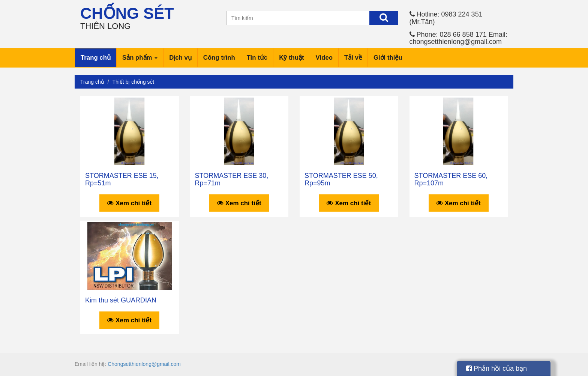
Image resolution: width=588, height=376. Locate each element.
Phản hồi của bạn (496, 368)
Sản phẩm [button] (140, 58)
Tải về (353, 58)
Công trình (219, 58)
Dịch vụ (180, 58)
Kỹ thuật (291, 58)
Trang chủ (96, 58)
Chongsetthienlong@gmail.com (144, 364)
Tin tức (257, 58)
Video (324, 58)
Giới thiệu (388, 58)
